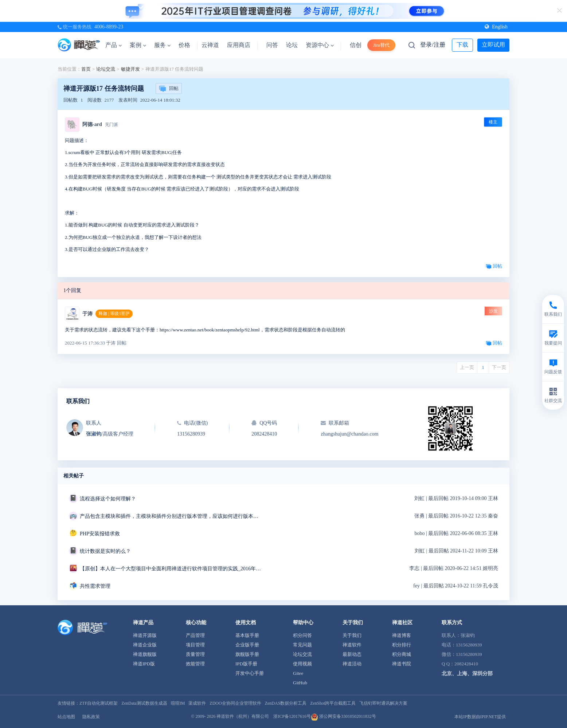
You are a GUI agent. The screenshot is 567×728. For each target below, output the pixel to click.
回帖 (169, 89)
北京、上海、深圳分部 (467, 674)
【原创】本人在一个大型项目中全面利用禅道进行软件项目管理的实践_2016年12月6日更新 (171, 569)
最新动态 (352, 654)
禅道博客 (402, 635)
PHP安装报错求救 (100, 534)
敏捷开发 (130, 69)
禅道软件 (352, 645)
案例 (138, 45)
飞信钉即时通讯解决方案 (383, 703)
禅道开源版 (145, 635)
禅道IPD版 (144, 664)
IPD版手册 (246, 664)
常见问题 (302, 645)
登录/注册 (433, 45)
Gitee (298, 673)
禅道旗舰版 (145, 654)
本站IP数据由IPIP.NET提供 (480, 717)
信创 (356, 45)
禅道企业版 (145, 645)
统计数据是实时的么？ (105, 551)
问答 (272, 45)
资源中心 (320, 45)
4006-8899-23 (109, 27)
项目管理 (195, 645)
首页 (86, 69)
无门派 (112, 125)
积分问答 (302, 635)
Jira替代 (381, 45)
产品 (114, 45)
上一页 (467, 367)
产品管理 (195, 635)
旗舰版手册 (247, 654)
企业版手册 (247, 645)
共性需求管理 (95, 586)
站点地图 (66, 717)
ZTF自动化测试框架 (99, 703)
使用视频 (302, 664)
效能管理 (195, 664)
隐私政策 (91, 717)
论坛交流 (106, 69)
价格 (184, 45)
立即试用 (493, 45)
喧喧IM (178, 703)
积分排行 (402, 645)
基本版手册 (247, 635)
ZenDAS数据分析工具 (286, 703)
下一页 (499, 367)
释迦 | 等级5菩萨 (114, 314)
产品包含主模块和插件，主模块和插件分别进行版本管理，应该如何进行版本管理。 (171, 516)
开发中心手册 (250, 673)
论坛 (292, 45)
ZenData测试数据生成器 (144, 703)
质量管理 (195, 654)
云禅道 (210, 45)
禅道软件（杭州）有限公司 (243, 716)
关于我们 (352, 635)
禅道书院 (402, 664)
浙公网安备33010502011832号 (343, 716)
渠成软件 (197, 703)
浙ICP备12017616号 (292, 716)
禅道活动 (352, 664)
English (496, 27)
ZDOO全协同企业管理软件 (235, 703)
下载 (462, 45)
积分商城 (402, 654)
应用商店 (239, 45)
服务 (162, 45)
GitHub (300, 683)
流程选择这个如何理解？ (108, 499)
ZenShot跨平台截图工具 (333, 703)
